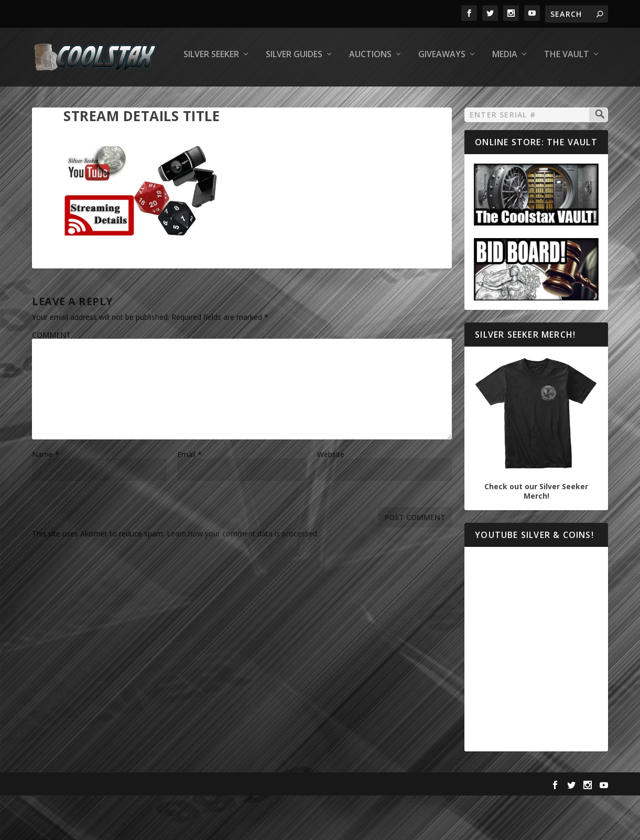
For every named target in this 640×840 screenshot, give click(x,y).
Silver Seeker (68, 98)
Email (189, 497)
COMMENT (51, 378)
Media (361, 98)
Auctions (227, 98)
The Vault (423, 98)
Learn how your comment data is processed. (243, 577)
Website (331, 497)
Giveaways (298, 98)
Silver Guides (150, 98)
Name (46, 497)
